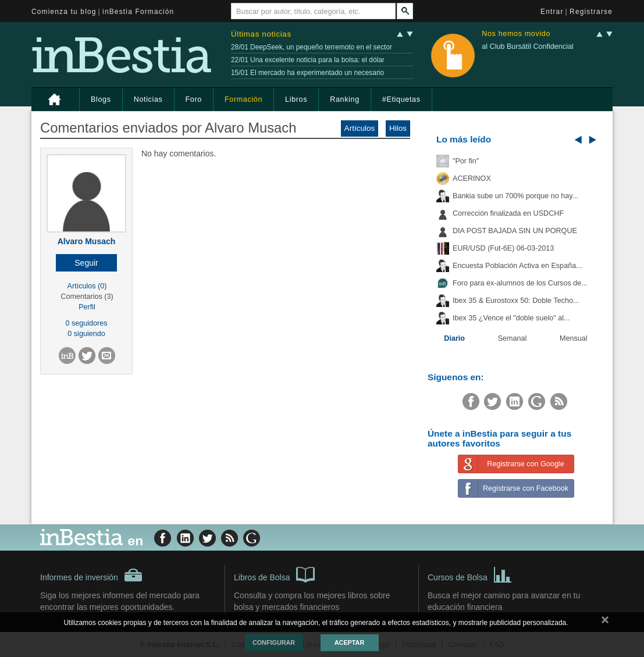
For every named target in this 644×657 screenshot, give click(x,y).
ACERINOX (472, 178)
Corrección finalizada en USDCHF (508, 213)
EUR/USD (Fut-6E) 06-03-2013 (503, 248)
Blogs (101, 99)
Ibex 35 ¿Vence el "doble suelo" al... (511, 318)
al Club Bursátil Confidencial (528, 47)
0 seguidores (86, 323)
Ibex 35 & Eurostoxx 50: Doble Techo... (516, 301)
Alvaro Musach (87, 241)
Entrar (552, 12)
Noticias (148, 99)
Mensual (574, 338)
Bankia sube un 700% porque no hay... (515, 196)
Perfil (87, 307)
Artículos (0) (87, 286)
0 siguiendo (86, 334)
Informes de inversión (91, 575)
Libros (296, 99)
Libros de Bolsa (274, 574)
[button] (86, 263)
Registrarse (591, 12)
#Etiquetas (401, 99)
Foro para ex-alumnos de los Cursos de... (520, 283)
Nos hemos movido (516, 34)
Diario (454, 338)
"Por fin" (466, 161)
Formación (243, 99)
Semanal (513, 338)
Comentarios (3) (87, 297)
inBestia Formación (138, 12)
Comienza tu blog (64, 12)
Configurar (274, 642)
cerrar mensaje (605, 622)
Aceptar (349, 642)
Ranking (345, 99)
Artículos (360, 128)
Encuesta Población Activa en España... (517, 266)
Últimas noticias (261, 34)
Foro (194, 99)
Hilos (398, 128)
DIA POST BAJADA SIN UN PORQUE (515, 231)
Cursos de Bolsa (470, 574)
